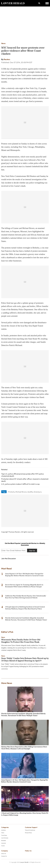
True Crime (4, 835)
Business (4, 841)
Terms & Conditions (30, 830)
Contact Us (4, 856)
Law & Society (5, 838)
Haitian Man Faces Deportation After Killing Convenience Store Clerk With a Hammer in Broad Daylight (24, 748)
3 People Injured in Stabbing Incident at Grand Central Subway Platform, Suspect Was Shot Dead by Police (25, 608)
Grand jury (38, 492)
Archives (3, 830)
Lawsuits (4, 843)
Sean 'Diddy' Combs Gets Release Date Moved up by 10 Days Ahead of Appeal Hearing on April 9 (25, 659)
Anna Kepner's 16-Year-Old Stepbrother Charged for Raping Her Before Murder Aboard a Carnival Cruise (24, 575)
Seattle (30, 492)
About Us (4, 854)
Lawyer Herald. (24, 862)
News (3, 43)
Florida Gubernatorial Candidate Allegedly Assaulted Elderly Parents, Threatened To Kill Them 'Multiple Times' (26, 619)
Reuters (7, 59)
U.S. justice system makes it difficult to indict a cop (20, 484)
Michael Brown (21, 492)
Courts (3, 846)
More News (7, 683)
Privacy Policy (28, 833)
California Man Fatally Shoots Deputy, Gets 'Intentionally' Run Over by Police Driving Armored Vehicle (26, 597)
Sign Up (32, 551)
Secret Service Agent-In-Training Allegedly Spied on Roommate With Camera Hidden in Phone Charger (24, 586)
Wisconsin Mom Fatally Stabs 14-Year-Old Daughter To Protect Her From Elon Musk (21, 641)
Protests (11, 492)
